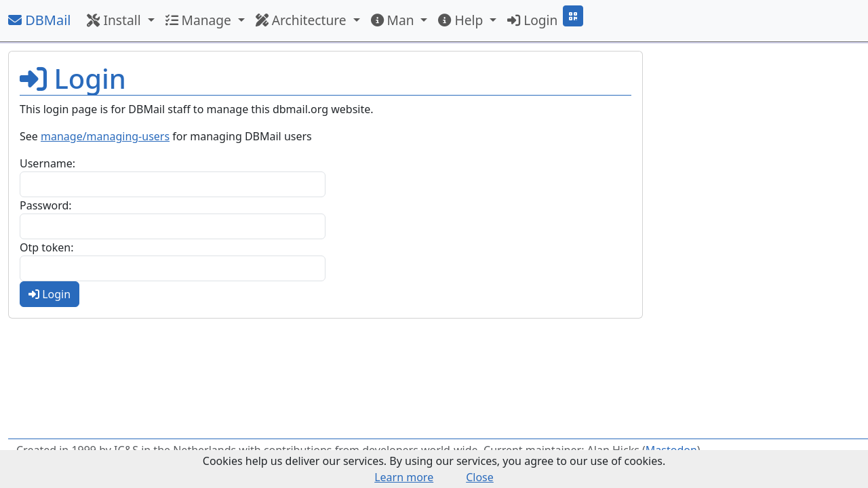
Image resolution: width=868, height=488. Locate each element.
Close (480, 477)
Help (462, 20)
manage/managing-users (105, 136)
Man (394, 20)
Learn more (404, 477)
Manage (200, 20)
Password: (46, 205)
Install (115, 20)
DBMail (39, 20)
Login (532, 20)
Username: (47, 163)
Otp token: (46, 247)
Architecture (303, 20)
